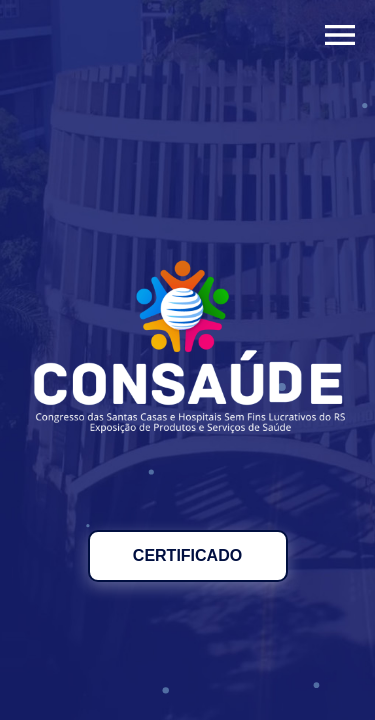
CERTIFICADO (187, 555)
